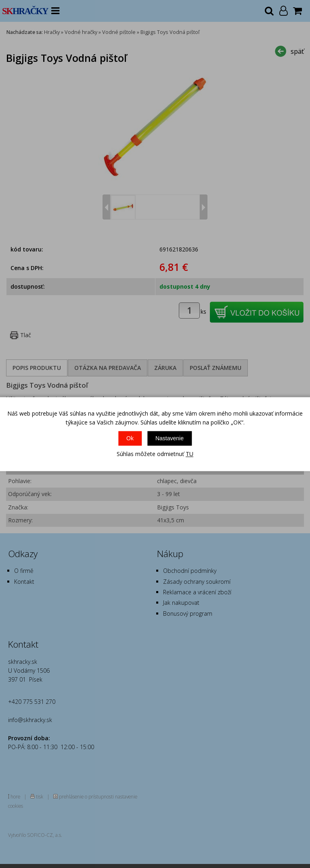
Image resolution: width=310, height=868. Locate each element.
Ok (130, 439)
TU (190, 454)
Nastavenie (170, 439)
